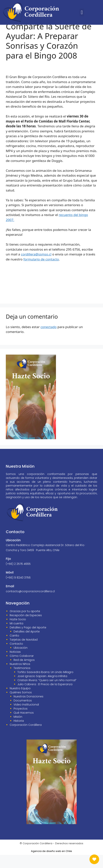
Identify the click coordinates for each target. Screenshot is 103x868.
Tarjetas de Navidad (24, 653)
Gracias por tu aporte (25, 624)
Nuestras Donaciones (28, 710)
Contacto (16, 657)
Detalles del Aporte (27, 645)
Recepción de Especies (26, 628)
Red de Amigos (24, 673)
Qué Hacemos (24, 726)
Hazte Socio (18, 632)
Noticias (15, 665)
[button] (82, 12)
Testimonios (22, 681)
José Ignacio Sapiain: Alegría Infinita (42, 689)
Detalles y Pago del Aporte (28, 641)
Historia (19, 734)
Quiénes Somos (21, 705)
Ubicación (21, 661)
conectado (48, 340)
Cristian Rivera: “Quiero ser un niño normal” (47, 693)
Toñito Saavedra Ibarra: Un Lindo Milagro (45, 685)
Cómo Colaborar (22, 669)
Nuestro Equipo (20, 701)
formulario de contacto (41, 272)
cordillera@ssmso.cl (36, 267)
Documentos (23, 714)
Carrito (14, 649)
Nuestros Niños (20, 677)
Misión (18, 730)
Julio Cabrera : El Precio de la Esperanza (45, 697)
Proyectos (21, 722)
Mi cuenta (16, 637)
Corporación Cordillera (26, 738)
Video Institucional (26, 718)
